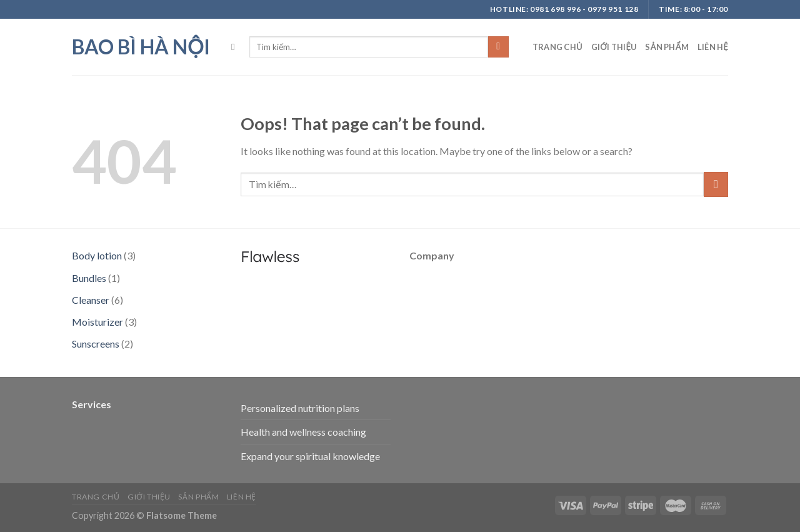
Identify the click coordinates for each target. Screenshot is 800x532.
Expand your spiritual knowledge (310, 456)
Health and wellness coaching (303, 432)
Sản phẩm (667, 47)
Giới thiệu (614, 47)
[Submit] (498, 47)
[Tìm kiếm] (236, 47)
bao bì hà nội (141, 47)
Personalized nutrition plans (300, 408)
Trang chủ (557, 47)
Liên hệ (713, 47)
